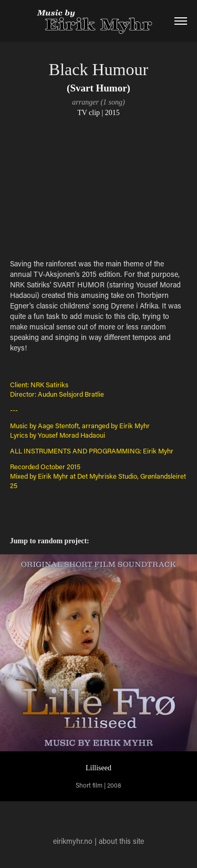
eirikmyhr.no (73, 841)
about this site (121, 841)
